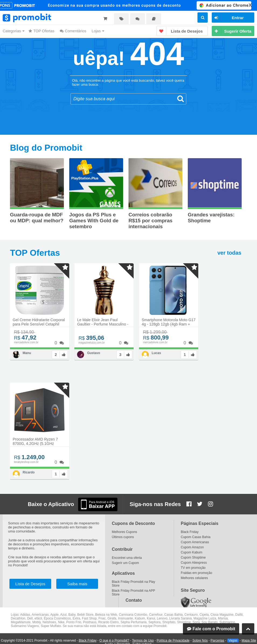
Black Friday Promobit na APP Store (133, 593)
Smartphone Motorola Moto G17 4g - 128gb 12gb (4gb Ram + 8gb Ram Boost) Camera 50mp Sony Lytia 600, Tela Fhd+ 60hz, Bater (169, 326)
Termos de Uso (143, 640)
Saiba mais (77, 584)
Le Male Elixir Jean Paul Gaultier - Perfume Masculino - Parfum (103, 324)
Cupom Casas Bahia (196, 537)
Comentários (73, 31)
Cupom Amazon (192, 547)
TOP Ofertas (41, 31)
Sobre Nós (200, 640)
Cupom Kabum (192, 552)
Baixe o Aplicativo (73, 504)
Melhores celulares (194, 578)
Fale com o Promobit (211, 629)
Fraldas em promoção (197, 573)
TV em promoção (193, 568)
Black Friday (88, 640)
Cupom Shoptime (193, 558)
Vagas (233, 640)
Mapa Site (249, 640)
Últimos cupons (123, 537)
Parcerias (218, 640)
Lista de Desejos (30, 584)
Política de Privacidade (173, 640)
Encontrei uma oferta (127, 558)
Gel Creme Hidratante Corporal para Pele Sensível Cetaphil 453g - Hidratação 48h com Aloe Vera (40, 326)
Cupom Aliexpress (194, 563)
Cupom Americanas (195, 542)
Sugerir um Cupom (125, 563)
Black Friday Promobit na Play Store (133, 584)
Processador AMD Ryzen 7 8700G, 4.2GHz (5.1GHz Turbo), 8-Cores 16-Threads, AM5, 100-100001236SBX (37, 445)
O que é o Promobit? (114, 640)
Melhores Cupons (124, 532)
